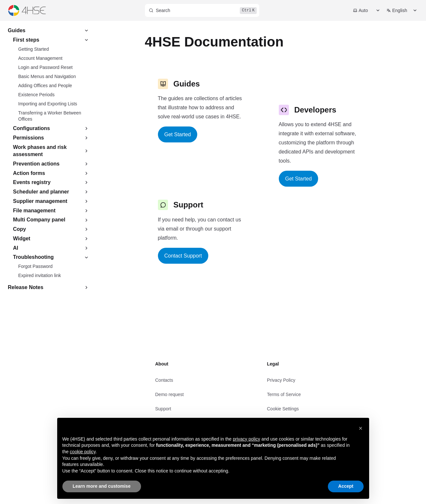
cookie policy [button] (83, 452)
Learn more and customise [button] (102, 486)
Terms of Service (284, 394)
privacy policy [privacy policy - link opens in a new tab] (247, 439)
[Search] (202, 10)
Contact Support (183, 256)
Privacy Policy (281, 380)
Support (163, 409)
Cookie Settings (283, 409)
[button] (361, 428)
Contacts (164, 380)
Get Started (178, 134)
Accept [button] (346, 486)
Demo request (170, 394)
